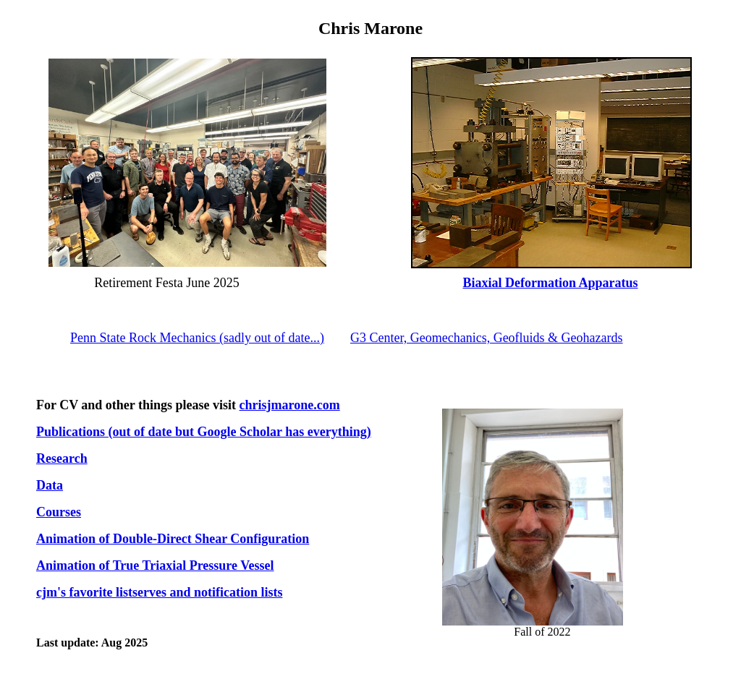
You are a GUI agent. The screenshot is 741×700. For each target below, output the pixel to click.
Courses (59, 512)
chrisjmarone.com (290, 405)
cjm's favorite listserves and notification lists (159, 592)
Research (62, 458)
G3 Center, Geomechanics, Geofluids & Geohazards (487, 338)
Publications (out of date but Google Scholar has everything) (204, 432)
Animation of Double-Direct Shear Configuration (173, 539)
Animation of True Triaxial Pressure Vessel (155, 565)
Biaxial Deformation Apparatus (551, 283)
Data (50, 485)
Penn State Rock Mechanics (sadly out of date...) (197, 338)
